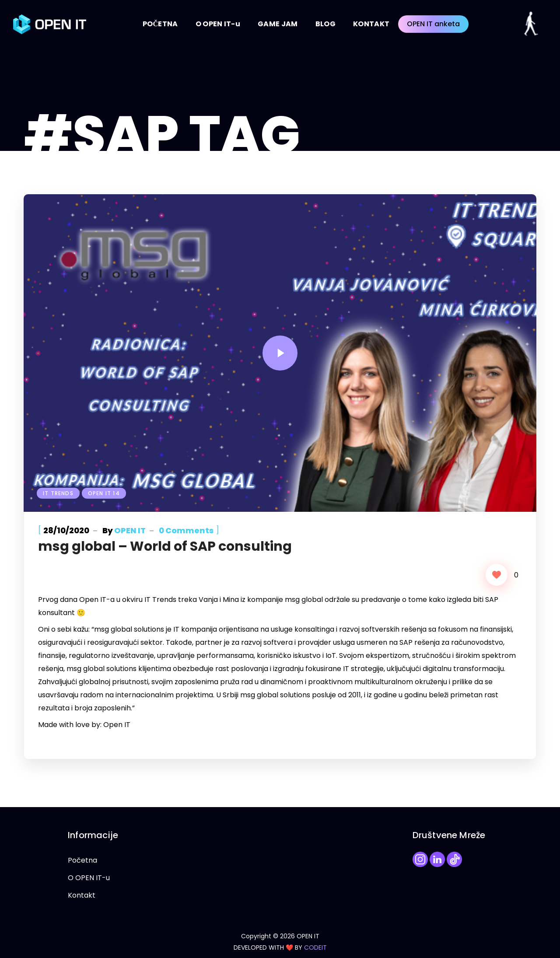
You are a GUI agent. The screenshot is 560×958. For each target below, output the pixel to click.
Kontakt (82, 895)
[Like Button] (497, 575)
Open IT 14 (104, 493)
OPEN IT (130, 530)
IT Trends (58, 493)
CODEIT (315, 948)
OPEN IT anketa (433, 24)
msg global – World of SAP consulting (165, 546)
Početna (82, 860)
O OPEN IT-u (89, 878)
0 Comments (186, 530)
